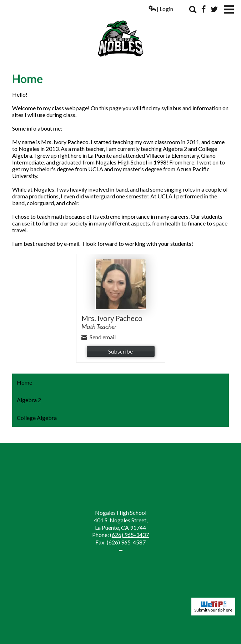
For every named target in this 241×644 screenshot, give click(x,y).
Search (193, 9)
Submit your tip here (213, 607)
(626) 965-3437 (129, 535)
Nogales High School (120, 31)
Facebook (204, 9)
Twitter (214, 9)
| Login (161, 9)
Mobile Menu (229, 9)
